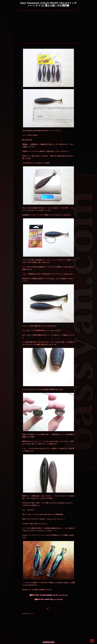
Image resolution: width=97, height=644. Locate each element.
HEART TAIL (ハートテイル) (54, 599)
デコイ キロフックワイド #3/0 (52, 260)
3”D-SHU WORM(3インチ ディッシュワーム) (54, 595)
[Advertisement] (49, 27)
